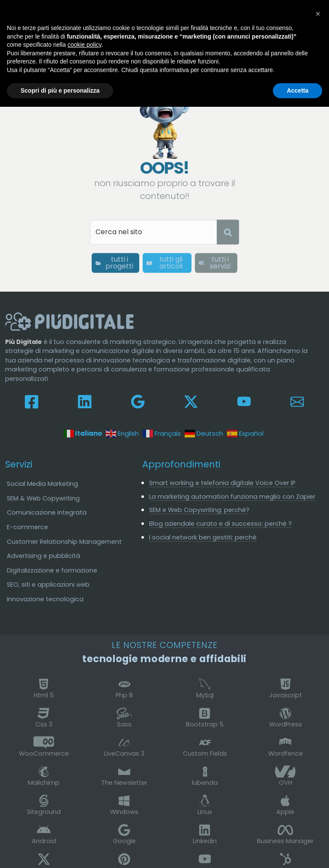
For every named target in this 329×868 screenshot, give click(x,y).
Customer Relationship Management (64, 542)
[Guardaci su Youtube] (244, 401)
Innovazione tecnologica (45, 599)
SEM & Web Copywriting (43, 498)
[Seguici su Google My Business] (138, 401)
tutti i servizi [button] (215, 263)
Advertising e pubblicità (43, 556)
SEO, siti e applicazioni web (48, 585)
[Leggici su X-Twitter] (191, 401)
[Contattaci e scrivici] (297, 401)
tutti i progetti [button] (114, 263)
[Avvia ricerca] (228, 232)
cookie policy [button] (85, 45)
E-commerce (27, 527)
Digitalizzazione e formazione (52, 570)
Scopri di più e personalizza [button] (60, 90)
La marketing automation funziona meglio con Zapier (232, 497)
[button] (318, 14)
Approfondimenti (181, 464)
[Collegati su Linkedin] (85, 401)
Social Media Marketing (42, 484)
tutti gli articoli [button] (164, 263)
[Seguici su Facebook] (31, 401)
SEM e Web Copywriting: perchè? (199, 510)
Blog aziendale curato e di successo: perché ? (220, 524)
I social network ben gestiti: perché (203, 537)
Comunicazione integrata (47, 512)
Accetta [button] (298, 90)
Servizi (19, 464)
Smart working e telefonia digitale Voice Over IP (222, 483)
